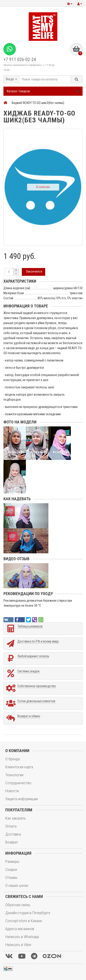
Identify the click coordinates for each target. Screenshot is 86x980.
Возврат (12, 842)
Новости (12, 791)
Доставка (13, 834)
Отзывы (11, 877)
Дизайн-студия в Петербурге (28, 913)
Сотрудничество (18, 783)
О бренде (13, 759)
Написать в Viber (18, 945)
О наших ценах (17, 885)
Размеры (12, 861)
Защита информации (22, 799)
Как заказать (16, 818)
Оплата (11, 826)
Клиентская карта (19, 767)
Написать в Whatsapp (22, 937)
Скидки (11, 869)
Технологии (14, 775)
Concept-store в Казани (24, 921)
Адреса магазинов (20, 929)
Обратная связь (18, 905)
